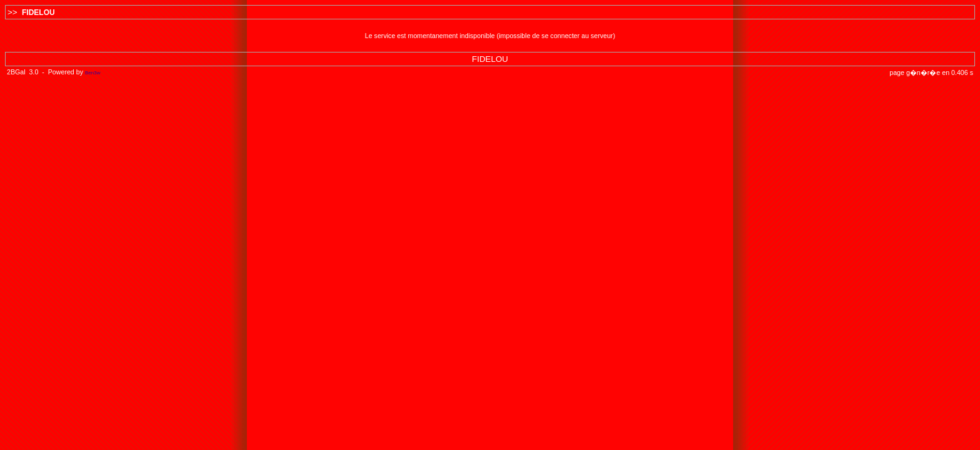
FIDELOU (38, 12)
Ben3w (92, 73)
